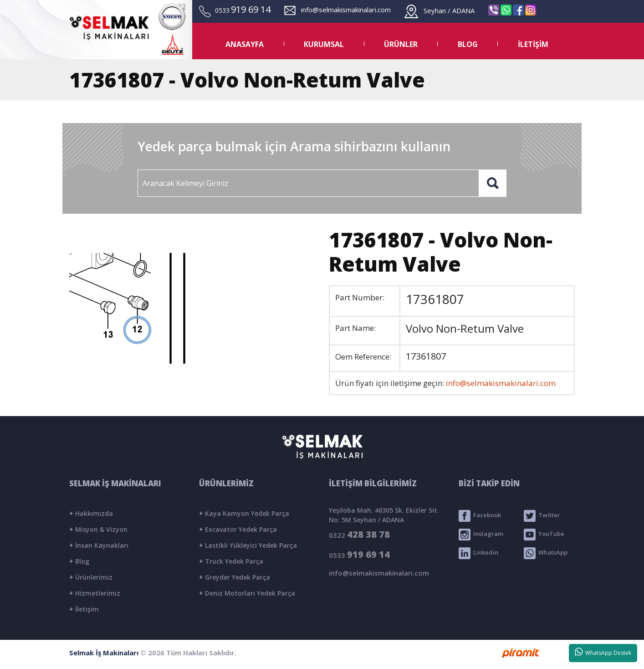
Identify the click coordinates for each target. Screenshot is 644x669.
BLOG (468, 44)
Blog (79, 561)
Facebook (480, 516)
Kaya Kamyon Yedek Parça (244, 513)
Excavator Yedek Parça (238, 529)
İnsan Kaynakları (99, 545)
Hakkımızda (91, 513)
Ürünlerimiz (91, 577)
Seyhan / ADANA (440, 10)
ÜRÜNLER (401, 44)
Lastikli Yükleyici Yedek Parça (248, 545)
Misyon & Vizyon (98, 529)
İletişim (84, 609)
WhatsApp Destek (603, 652)
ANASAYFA (245, 44)
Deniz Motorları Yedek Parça (247, 593)
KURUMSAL (324, 44)
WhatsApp (546, 553)
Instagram (481, 535)
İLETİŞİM (533, 44)
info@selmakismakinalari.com (337, 10)
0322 (359, 534)
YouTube (544, 535)
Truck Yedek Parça (231, 561)
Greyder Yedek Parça (235, 577)
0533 (359, 554)
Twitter (542, 516)
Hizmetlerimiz (95, 593)
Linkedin (478, 553)
